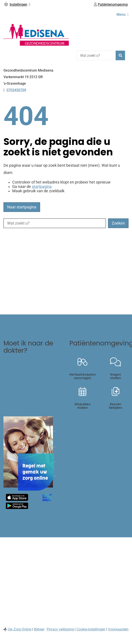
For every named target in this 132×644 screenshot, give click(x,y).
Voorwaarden (118, 629)
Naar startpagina (22, 207)
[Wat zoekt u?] (96, 55)
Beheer (39, 629)
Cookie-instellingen (91, 629)
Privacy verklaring (60, 629)
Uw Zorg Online (20, 629)
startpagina (42, 187)
